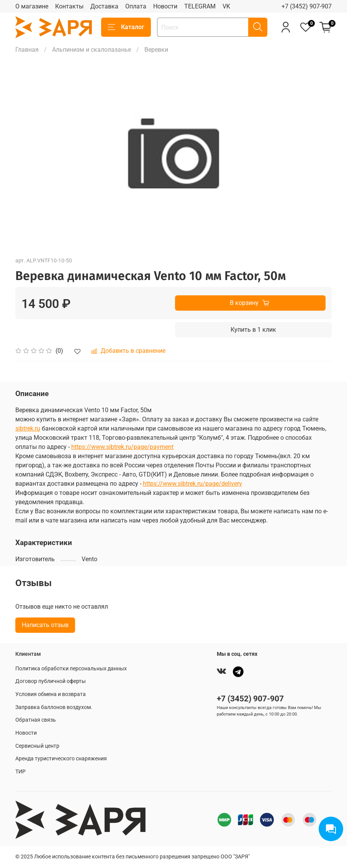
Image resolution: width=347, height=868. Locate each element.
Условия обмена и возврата (51, 694)
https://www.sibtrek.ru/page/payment (122, 447)
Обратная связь (36, 720)
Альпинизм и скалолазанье (92, 50)
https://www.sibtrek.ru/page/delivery (192, 484)
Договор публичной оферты (51, 681)
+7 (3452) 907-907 (307, 6)
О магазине (32, 6)
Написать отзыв (45, 625)
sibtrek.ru (28, 428)
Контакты (69, 6)
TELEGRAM (200, 6)
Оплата (136, 6)
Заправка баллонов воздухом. (54, 707)
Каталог (126, 27)
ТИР (20, 772)
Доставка (104, 6)
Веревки (156, 50)
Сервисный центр (37, 746)
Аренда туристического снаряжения (61, 759)
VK (226, 6)
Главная (27, 50)
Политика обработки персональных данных (71, 669)
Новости (165, 6)
